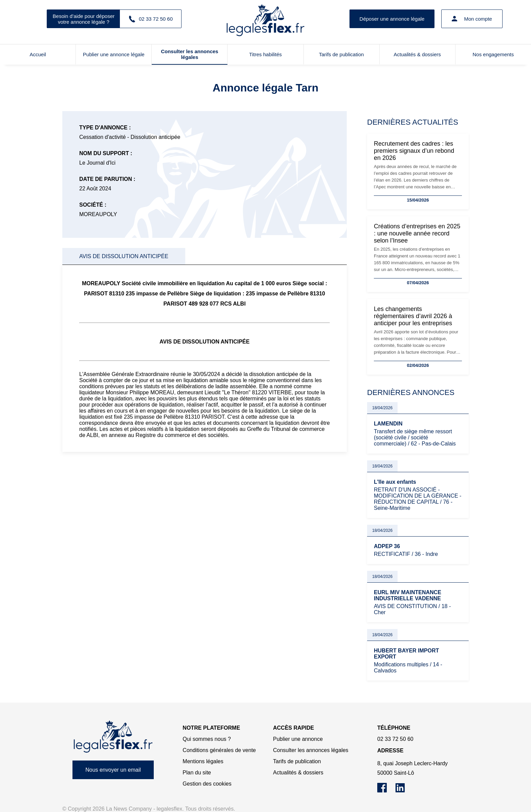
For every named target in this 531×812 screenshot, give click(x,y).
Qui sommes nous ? (207, 739)
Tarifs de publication (342, 54)
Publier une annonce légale (114, 54)
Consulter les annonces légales (189, 54)
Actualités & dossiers (417, 54)
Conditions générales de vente (219, 750)
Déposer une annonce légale (392, 19)
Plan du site (197, 773)
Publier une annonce (298, 739)
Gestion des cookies (207, 784)
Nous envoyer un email (113, 770)
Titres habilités (265, 54)
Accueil (38, 54)
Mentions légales (203, 761)
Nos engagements (493, 54)
